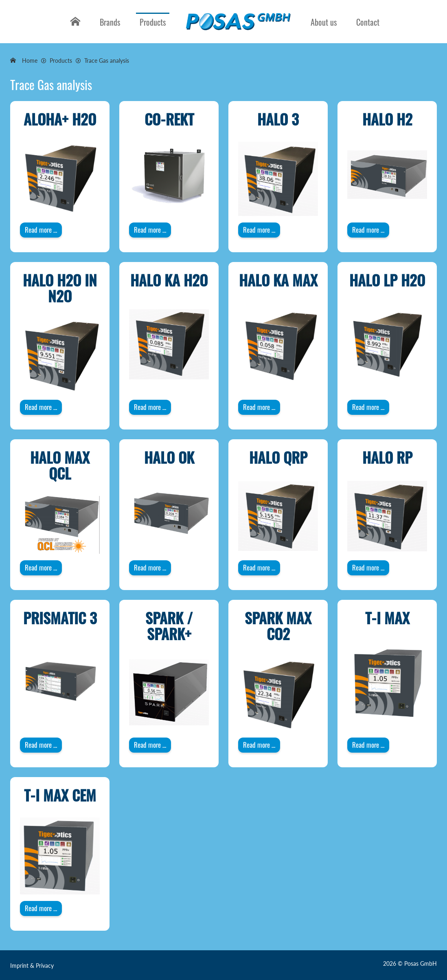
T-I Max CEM (60, 795)
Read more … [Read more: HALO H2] (368, 230)
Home (74, 28)
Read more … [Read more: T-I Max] (368, 745)
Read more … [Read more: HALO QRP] (259, 567)
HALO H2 (387, 119)
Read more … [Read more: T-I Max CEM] (41, 908)
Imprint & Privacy (32, 966)
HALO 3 (278, 119)
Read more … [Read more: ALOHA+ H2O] (41, 230)
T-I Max (387, 618)
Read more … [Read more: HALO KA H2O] (150, 407)
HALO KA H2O (169, 280)
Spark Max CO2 (278, 626)
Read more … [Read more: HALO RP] (368, 567)
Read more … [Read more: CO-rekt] (150, 230)
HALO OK (169, 457)
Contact (368, 22)
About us (324, 22)
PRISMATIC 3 (60, 618)
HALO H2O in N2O (60, 288)
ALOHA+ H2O (60, 119)
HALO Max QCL (60, 465)
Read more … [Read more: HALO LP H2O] (368, 407)
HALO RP (387, 457)
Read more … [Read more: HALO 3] (259, 230)
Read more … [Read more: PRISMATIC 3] (41, 745)
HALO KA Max (278, 280)
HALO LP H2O (387, 280)
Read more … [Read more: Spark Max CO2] (259, 745)
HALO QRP (278, 457)
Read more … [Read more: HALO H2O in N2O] (41, 407)
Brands (110, 22)
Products (153, 22)
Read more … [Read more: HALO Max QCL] (41, 567)
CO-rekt (169, 119)
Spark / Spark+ (169, 626)
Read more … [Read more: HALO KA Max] (259, 407)
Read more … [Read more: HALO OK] (150, 567)
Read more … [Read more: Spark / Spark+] (150, 745)
